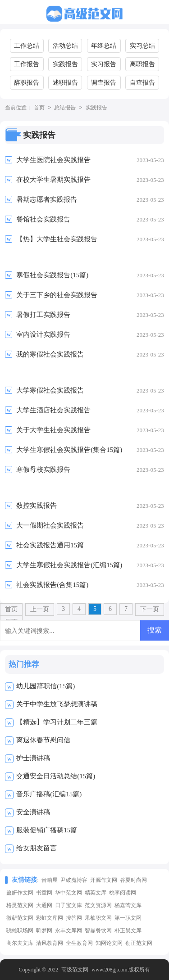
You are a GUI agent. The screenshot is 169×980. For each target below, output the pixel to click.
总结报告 (65, 108)
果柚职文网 (98, 918)
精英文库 (96, 893)
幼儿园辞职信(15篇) (46, 686)
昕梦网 (44, 930)
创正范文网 (139, 943)
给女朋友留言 (37, 848)
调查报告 (104, 83)
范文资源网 (98, 905)
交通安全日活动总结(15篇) (56, 776)
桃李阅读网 (123, 893)
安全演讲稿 (33, 812)
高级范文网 (75, 970)
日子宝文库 (69, 905)
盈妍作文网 (20, 893)
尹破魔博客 (74, 880)
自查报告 (142, 83)
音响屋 (50, 880)
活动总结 (65, 46)
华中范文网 (69, 893)
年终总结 (104, 46)
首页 (39, 108)
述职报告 (65, 83)
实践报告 (65, 64)
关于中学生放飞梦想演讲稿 (57, 704)
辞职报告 (27, 83)
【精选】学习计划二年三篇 (57, 722)
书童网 (44, 893)
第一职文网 (128, 918)
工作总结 (27, 46)
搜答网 (74, 918)
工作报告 (27, 64)
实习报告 (104, 64)
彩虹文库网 (50, 918)
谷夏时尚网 (133, 880)
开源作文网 (104, 880)
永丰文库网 (69, 930)
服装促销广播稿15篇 (47, 830)
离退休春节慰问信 (43, 740)
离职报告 (142, 64)
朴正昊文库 (128, 930)
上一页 (40, 609)
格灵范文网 (20, 905)
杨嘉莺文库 (128, 905)
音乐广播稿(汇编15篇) (49, 794)
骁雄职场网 (20, 930)
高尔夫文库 (20, 943)
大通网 (44, 905)
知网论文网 (109, 943)
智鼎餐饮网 (98, 930)
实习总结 (142, 46)
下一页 (150, 609)
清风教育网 (50, 943)
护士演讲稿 (33, 758)
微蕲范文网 (20, 918)
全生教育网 (79, 943)
